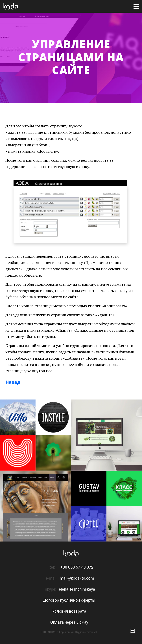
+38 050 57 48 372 (77, 567)
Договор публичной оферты (69, 600)
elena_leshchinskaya (77, 589)
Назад (13, 382)
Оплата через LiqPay (69, 622)
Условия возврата (69, 611)
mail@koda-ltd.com (77, 578)
